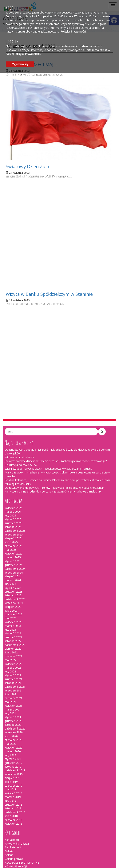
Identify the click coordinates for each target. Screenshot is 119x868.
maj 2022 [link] (11, 453)
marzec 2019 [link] (13, 590)
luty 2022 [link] (10, 464)
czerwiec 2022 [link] (14, 449)
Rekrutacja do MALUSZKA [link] (21, 257)
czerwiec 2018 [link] (14, 612)
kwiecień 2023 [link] (14, 415)
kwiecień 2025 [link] (14, 346)
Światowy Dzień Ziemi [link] (29, 166)
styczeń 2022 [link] (13, 468)
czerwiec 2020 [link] (14, 533)
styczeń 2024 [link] (13, 380)
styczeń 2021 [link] (13, 510)
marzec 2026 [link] (13, 304)
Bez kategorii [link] (13, 640)
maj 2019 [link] (11, 582)
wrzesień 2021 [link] (14, 483)
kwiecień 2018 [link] (14, 616)
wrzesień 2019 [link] (14, 567)
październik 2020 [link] (15, 521)
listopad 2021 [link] (13, 475)
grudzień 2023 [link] (14, 384)
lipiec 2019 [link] (11, 574)
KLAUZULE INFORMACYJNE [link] (22, 655)
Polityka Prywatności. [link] (73, 31)
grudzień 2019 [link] (14, 555)
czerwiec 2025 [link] (14, 339)
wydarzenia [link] (12, 667)
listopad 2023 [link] (13, 388)
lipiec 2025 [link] (11, 335)
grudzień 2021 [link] (14, 472)
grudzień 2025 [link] (14, 316)
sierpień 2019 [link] (13, 571)
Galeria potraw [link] (14, 651)
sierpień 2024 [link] (13, 369)
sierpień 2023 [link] (13, 399)
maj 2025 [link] (11, 342)
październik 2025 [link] (15, 323)
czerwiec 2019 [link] (14, 578)
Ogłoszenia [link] (12, 663)
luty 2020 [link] (10, 548)
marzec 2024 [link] (13, 373)
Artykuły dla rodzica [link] (17, 636)
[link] (60, 119)
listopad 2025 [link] (13, 319)
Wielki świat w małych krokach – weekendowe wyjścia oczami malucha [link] (48, 261)
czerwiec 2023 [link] (14, 407)
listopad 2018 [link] (13, 601)
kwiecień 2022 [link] (14, 456)
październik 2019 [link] (15, 563)
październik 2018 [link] (15, 605)
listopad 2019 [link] (13, 559)
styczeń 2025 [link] (13, 354)
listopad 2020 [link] (13, 517)
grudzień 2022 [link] (14, 430)
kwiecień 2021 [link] (14, 498)
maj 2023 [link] (11, 411)
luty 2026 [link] (10, 308)
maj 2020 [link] (11, 536)
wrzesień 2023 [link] (14, 396)
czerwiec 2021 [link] (14, 491)
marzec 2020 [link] (13, 544)
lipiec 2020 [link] (11, 529)
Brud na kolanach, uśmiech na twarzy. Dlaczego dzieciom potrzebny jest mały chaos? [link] (58, 273)
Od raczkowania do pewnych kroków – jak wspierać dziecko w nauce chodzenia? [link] (54, 280)
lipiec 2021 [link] (11, 487)
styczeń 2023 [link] (13, 426)
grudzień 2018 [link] (14, 597)
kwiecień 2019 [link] (14, 586)
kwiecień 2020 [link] (14, 540)
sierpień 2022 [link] (13, 441)
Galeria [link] (9, 644)
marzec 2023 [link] (13, 418)
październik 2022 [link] (15, 437)
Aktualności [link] (12, 632)
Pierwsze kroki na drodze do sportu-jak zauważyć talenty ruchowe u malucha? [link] (53, 284)
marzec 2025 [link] (13, 350)
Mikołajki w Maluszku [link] (18, 276)
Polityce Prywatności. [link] (28, 54)
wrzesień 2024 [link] (14, 365)
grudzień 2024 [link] (14, 358)
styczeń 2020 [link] (13, 552)
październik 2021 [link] (15, 479)
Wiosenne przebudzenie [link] (19, 250)
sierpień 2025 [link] (13, 331)
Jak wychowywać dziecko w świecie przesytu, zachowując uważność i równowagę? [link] (56, 254)
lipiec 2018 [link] (11, 609)
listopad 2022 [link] (13, 434)
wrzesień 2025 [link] (14, 327)
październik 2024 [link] (15, 361)
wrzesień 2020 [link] (14, 525)
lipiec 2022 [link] (11, 445)
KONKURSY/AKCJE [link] (16, 659)
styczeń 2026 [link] (13, 312)
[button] (102, 224)
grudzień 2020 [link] (14, 514)
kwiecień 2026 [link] (14, 300)
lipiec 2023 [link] (11, 403)
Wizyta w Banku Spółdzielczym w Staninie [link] (49, 190)
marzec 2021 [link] (13, 502)
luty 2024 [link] (10, 377)
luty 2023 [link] (10, 422)
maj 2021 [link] (11, 494)
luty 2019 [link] (10, 593)
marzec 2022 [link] (13, 460)
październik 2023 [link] (15, 392)
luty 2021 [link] (10, 506)
